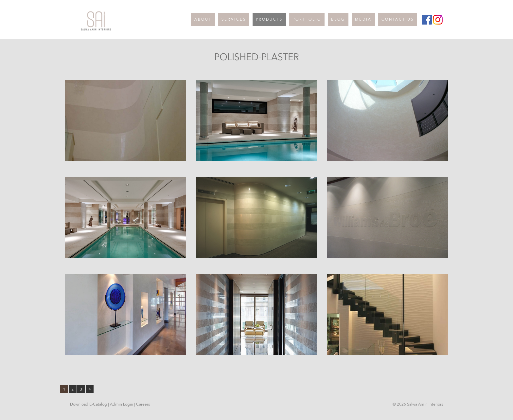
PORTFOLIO (307, 19)
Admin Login (122, 404)
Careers (143, 404)
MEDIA (363, 19)
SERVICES (234, 19)
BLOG (338, 19)
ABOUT (203, 19)
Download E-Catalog (88, 404)
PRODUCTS (269, 19)
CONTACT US (398, 19)
